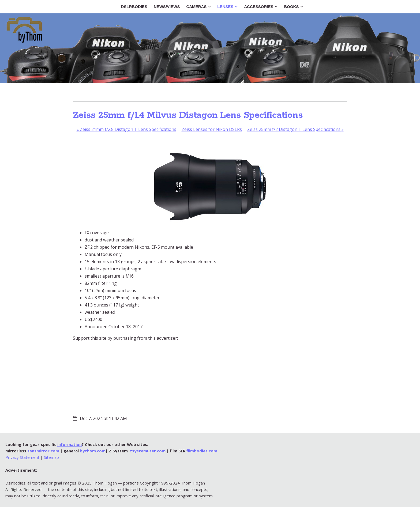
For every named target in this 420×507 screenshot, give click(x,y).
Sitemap (51, 457)
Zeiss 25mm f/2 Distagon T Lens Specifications (295, 129)
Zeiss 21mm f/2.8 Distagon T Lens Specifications (126, 129)
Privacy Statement (22, 457)
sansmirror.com (43, 451)
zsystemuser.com (148, 451)
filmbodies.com (202, 451)
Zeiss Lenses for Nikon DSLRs (212, 129)
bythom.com (93, 451)
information (70, 444)
